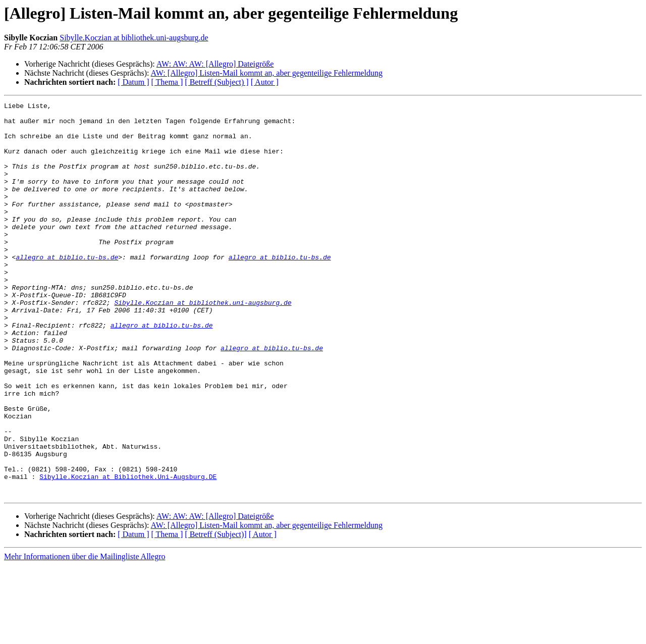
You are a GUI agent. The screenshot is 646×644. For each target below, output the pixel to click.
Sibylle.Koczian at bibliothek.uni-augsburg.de (134, 38)
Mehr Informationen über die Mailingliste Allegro (85, 635)
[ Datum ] (133, 82)
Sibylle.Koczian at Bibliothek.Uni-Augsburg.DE (128, 552)
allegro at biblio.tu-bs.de (67, 289)
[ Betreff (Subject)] (216, 613)
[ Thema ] (167, 82)
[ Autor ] (265, 82)
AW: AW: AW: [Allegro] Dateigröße (215, 64)
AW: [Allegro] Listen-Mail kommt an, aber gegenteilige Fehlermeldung (267, 73)
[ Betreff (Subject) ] (217, 82)
